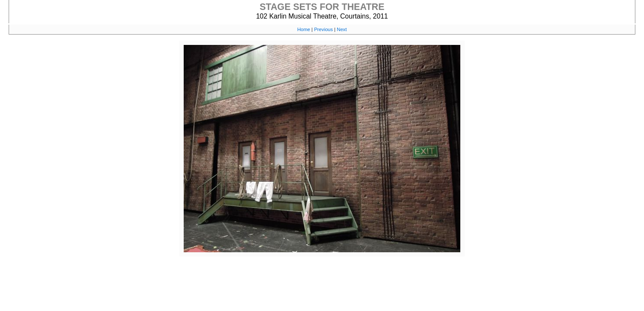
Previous (324, 29)
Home (304, 29)
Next (342, 29)
